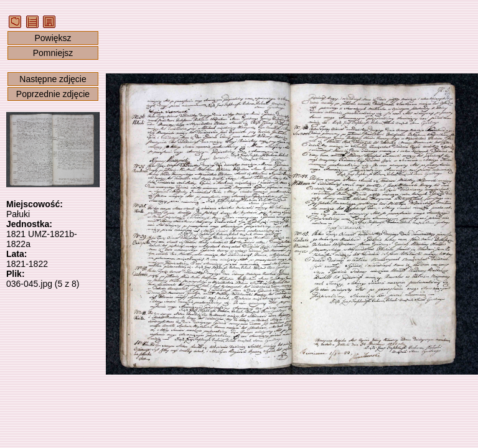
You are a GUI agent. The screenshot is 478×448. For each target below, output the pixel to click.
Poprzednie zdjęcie (53, 94)
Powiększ (53, 38)
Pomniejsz (53, 53)
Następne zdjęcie (53, 79)
